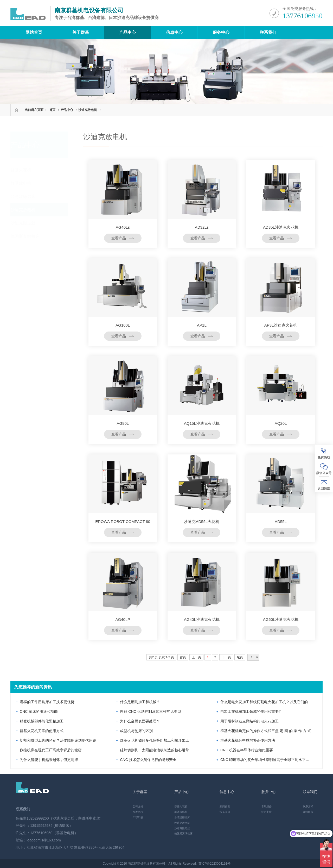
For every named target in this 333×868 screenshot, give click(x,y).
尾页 (240, 657)
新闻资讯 (225, 806)
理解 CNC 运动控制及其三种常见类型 (150, 711)
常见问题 (225, 812)
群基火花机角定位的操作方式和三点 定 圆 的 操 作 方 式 (266, 731)
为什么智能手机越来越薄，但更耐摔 (49, 760)
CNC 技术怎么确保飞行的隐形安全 (148, 760)
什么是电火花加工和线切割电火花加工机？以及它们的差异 (268, 702)
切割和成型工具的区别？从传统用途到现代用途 (58, 740)
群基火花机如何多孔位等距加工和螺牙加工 (155, 740)
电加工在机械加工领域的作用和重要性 (251, 711)
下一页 (226, 657)
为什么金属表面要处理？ (140, 721)
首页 (52, 110)
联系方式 (308, 806)
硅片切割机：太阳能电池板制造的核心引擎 (155, 750)
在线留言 (308, 812)
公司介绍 (138, 806)
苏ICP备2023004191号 (214, 864)
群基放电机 (26, 183)
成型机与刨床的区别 (136, 731)
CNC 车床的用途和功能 (39, 711)
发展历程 (138, 812)
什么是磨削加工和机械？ (140, 702)
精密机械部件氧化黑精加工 (42, 721)
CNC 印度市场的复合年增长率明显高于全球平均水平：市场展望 (272, 760)
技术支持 (266, 812)
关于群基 (81, 32)
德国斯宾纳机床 (30, 236)
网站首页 (34, 32)
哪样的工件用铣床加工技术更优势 (47, 702)
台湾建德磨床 (28, 196)
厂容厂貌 (138, 817)
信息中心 (174, 32)
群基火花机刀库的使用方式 (42, 731)
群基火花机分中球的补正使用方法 (248, 740)
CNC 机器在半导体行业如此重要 (247, 750)
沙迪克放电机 (88, 110)
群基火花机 (26, 170)
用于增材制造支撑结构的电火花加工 (249, 721)
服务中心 (221, 32)
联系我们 (268, 32)
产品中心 (127, 32)
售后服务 (266, 806)
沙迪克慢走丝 (28, 223)
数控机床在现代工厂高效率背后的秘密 (51, 750)
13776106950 (303, 16)
